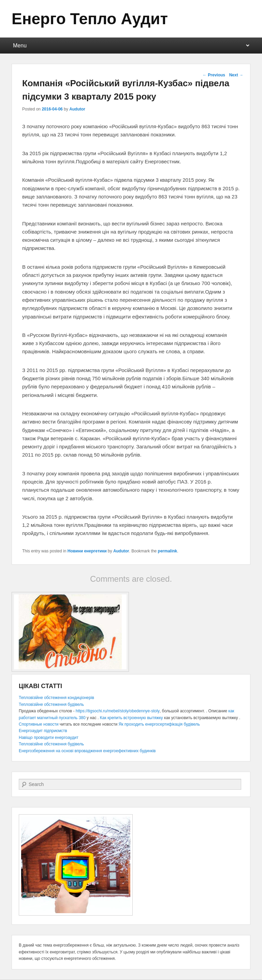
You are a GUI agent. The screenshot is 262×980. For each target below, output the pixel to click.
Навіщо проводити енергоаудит (49, 738)
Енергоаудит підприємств (43, 731)
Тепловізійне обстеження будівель (51, 704)
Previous (214, 75)
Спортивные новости (39, 724)
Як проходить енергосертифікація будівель (159, 724)
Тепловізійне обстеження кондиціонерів (56, 698)
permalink (168, 551)
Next (236, 75)
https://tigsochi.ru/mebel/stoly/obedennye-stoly (118, 711)
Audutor (77, 109)
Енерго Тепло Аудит (90, 19)
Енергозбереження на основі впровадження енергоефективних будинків (87, 751)
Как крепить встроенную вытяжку (132, 718)
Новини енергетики (87, 551)
